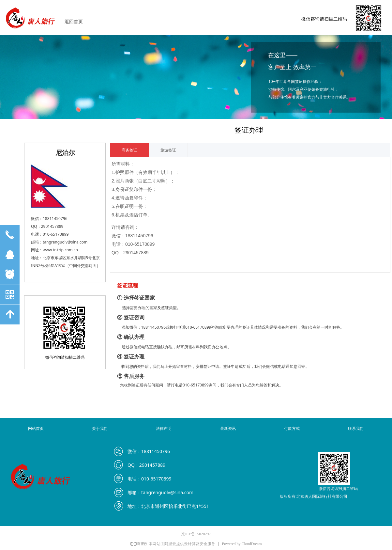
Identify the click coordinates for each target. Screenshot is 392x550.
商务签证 (129, 150)
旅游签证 (168, 150)
